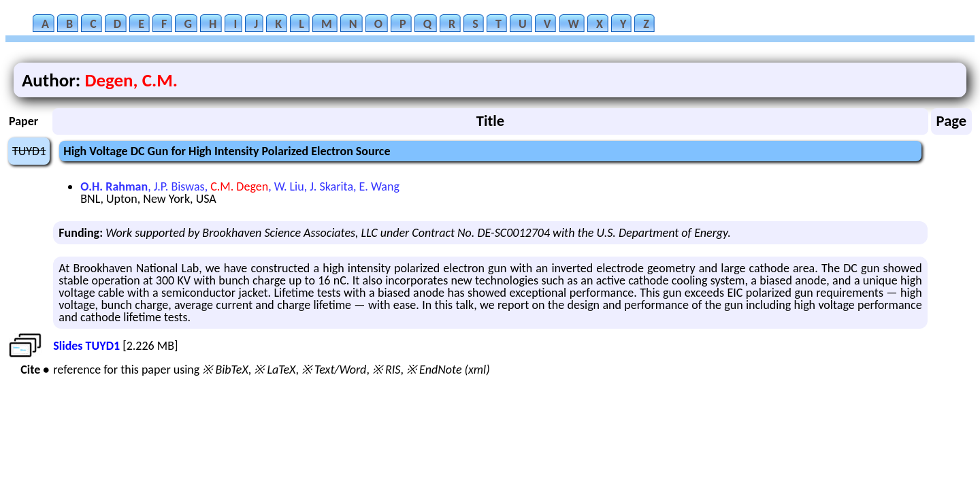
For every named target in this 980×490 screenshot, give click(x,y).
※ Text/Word (334, 370)
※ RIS (387, 370)
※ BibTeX (225, 370)
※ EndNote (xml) (448, 370)
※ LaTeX (275, 370)
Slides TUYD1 (86, 346)
